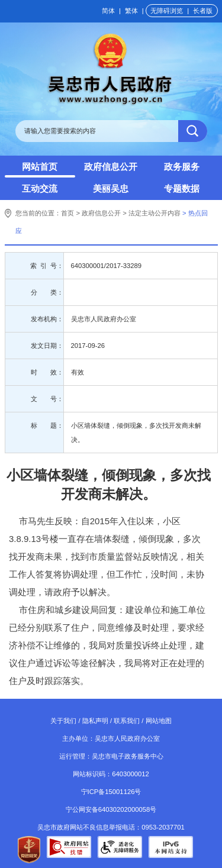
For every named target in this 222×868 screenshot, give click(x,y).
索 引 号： (46, 266)
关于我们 (63, 721)
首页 (67, 213)
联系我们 (127, 721)
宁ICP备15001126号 (111, 792)
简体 (108, 11)
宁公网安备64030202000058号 (111, 809)
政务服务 (182, 167)
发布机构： (47, 319)
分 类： (47, 292)
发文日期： (47, 346)
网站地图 (159, 721)
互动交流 (40, 188)
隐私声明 (95, 721)
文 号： (47, 399)
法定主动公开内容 (155, 213)
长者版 (203, 11)
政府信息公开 (111, 167)
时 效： (47, 372)
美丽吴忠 (111, 188)
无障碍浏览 (167, 11)
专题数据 (182, 188)
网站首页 (40, 167)
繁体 (131, 11)
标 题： (47, 425)
